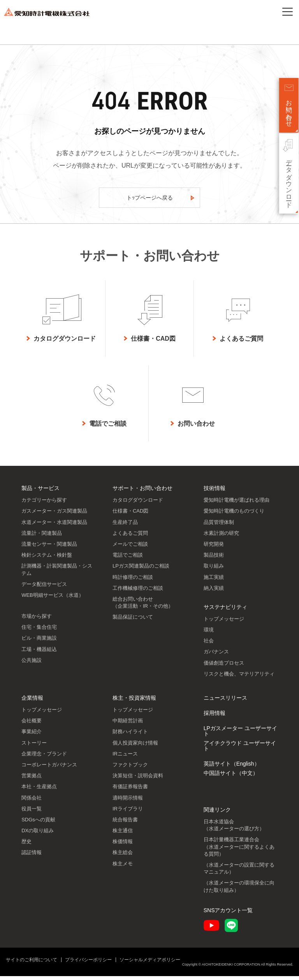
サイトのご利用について (32, 964)
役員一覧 (32, 813)
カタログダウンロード (138, 504)
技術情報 (215, 492)
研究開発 (214, 548)
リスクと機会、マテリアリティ (239, 678)
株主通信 (123, 834)
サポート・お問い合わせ (142, 492)
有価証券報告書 (130, 790)
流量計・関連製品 (42, 537)
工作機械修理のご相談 (138, 592)
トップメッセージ (224, 623)
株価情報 (123, 845)
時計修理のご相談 (133, 581)
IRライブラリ (128, 813)
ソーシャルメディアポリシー (150, 964)
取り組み (214, 570)
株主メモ (123, 868)
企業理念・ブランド (44, 758)
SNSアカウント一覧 (228, 914)
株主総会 (123, 856)
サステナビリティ (225, 611)
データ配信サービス (44, 588)
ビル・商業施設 (39, 642)
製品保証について (133, 621)
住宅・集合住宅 (39, 631)
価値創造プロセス (224, 667)
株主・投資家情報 (134, 702)
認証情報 (32, 856)
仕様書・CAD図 (130, 515)
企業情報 (32, 702)
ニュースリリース (225, 702)
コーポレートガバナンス (49, 769)
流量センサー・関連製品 (49, 548)
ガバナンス (216, 655)
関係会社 (32, 802)
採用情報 (215, 717)
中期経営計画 (128, 724)
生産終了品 (125, 526)
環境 (209, 634)
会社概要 (32, 724)
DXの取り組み (38, 834)
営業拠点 (32, 779)
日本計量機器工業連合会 (239, 850)
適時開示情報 (128, 802)
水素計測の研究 (221, 537)
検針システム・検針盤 (47, 559)
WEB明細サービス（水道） (53, 599)
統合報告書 (125, 823)
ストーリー (34, 747)
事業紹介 (32, 735)
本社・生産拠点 (39, 790)
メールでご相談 (130, 548)
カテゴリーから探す (44, 504)
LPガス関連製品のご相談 (141, 570)
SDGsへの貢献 (38, 823)
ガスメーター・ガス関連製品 (54, 515)
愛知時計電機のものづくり (234, 515)
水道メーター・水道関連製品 (54, 526)
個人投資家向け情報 (135, 747)
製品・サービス (40, 492)
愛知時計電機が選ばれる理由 (237, 504)
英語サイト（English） (232, 768)
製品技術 (214, 559)
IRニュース (125, 758)
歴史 (26, 845)
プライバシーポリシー (88, 964)
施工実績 (214, 581)
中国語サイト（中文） (231, 777)
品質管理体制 (219, 526)
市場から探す (37, 620)
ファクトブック (130, 769)
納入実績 (214, 592)
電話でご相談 (128, 559)
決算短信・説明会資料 (138, 779)
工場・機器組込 (39, 653)
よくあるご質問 (130, 537)
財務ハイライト (130, 735)
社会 (209, 645)
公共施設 (32, 664)
